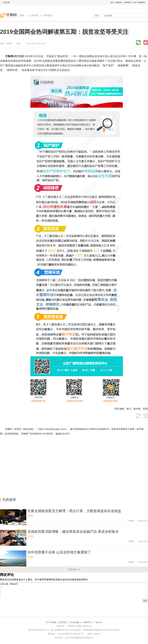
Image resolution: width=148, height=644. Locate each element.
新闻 (22, 15)
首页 (112, 2)
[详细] (30, 516)
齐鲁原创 (48, 15)
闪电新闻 (118, 2)
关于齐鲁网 (51, 622)
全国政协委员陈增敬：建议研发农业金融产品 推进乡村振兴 (73, 532)
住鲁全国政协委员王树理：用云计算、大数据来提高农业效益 (74, 511)
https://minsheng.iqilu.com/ (52, 429)
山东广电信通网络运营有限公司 (79, 638)
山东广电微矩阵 (139, 2)
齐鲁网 (6, 3)
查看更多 (73, 569)
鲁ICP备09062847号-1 (39, 630)
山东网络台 (127, 2)
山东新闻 (34, 15)
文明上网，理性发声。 (74, 590)
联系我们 (63, 622)
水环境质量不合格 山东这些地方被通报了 (59, 552)
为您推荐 (9, 500)
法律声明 (87, 622)
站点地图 (75, 622)
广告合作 (98, 622)
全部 (97, 16)
